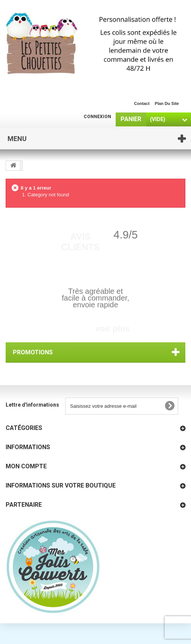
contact (142, 103)
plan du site (167, 103)
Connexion (97, 117)
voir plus (113, 329)
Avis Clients (80, 242)
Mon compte (26, 466)
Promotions (33, 352)
